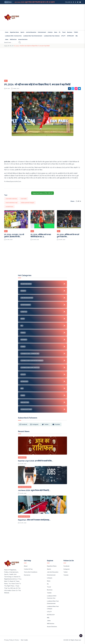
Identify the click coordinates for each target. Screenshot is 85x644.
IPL (60, 32)
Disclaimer (27, 575)
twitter (45, 424)
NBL (77, 36)
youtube (56, 424)
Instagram (67, 569)
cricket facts (9, 207)
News (56, 32)
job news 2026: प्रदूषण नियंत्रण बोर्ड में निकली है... (34, 490)
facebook (23, 424)
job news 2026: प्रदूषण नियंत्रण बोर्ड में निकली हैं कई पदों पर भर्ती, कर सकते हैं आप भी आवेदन (39, 2)
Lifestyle (50, 32)
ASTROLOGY (70, 36)
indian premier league (28, 203)
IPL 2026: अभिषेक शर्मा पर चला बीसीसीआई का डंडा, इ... (41, 236)
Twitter (66, 572)
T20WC (76, 32)
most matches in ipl (11, 203)
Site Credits (24, 640)
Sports (22, 32)
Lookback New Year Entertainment (33, 36)
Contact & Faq (28, 569)
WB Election (13, 39)
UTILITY (63, 36)
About (26, 566)
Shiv (9, 89)
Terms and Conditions (31, 572)
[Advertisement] (56, 17)
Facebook (66, 566)
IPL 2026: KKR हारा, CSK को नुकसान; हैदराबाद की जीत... (14, 236)
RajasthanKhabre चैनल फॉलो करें (42, 193)
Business (70, 32)
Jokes (7, 39)
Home (7, 32)
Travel (64, 32)
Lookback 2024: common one (13, 36)
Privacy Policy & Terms (11, 640)
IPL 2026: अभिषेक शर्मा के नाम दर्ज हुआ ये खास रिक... (68, 236)
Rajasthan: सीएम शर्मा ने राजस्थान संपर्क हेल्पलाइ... (34, 520)
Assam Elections (23, 39)
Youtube (66, 575)
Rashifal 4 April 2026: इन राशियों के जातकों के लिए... (36, 461)
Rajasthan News (14, 32)
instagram (34, 424)
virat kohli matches (11, 199)
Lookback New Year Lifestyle (52, 36)
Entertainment (42, 32)
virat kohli (24, 199)
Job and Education (31, 32)
